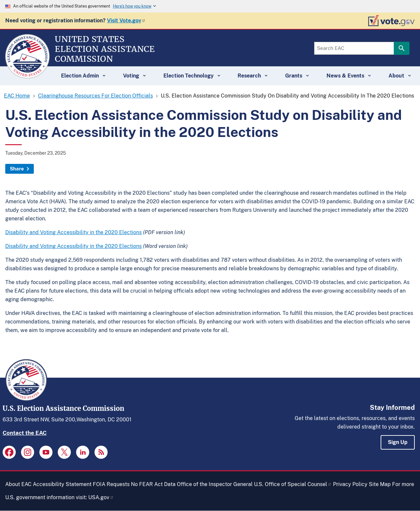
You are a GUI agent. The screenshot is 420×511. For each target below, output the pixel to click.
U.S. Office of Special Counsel (293, 484)
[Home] (27, 76)
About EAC (18, 484)
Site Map (380, 484)
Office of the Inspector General (215, 484)
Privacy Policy (350, 484)
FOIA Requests (111, 484)
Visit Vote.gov (126, 21)
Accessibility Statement (62, 484)
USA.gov (101, 497)
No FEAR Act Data (153, 484)
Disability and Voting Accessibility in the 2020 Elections (73, 232)
